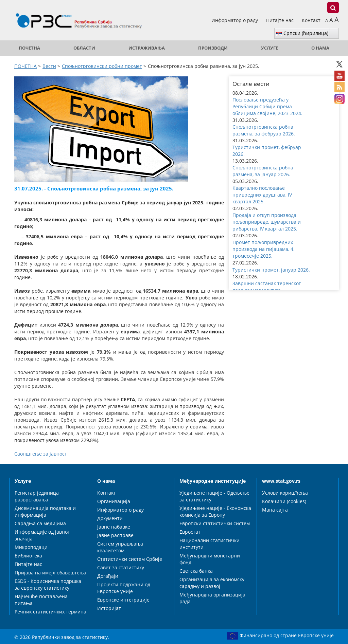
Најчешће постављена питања (41, 600)
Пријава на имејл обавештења (50, 573)
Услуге (269, 48)
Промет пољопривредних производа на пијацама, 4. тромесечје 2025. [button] (264, 249)
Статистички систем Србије (130, 559)
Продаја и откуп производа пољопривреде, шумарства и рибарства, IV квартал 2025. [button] (267, 222)
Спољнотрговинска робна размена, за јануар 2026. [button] (263, 171)
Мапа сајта (275, 510)
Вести (49, 66)
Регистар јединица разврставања (37, 496)
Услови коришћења (285, 493)
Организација (114, 501)
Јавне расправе (115, 535)
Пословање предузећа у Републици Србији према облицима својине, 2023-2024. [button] (267, 106)
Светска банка (196, 571)
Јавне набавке (114, 527)
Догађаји (108, 576)
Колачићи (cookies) (284, 501)
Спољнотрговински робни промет (102, 66)
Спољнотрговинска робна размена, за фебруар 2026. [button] (264, 130)
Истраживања (147, 48)
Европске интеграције (123, 600)
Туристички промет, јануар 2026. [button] (271, 270)
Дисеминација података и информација (45, 511)
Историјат (109, 608)
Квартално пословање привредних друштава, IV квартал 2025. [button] (262, 195)
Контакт (311, 20)
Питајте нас (281, 20)
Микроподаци (31, 547)
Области (84, 48)
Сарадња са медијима (40, 523)
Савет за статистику (121, 567)
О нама (320, 48)
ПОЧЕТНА (29, 48)
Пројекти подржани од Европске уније (124, 588)
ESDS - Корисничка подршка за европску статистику (48, 584)
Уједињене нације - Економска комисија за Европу (215, 511)
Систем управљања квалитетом (120, 547)
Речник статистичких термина (50, 612)
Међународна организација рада (212, 598)
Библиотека (28, 556)
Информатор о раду (235, 20)
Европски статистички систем (215, 523)
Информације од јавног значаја (42, 535)
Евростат (190, 532)
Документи (110, 518)
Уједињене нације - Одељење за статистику (214, 496)
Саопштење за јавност (41, 454)
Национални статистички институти (210, 544)
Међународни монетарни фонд (210, 559)
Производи (213, 48)
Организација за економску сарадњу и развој (212, 583)
